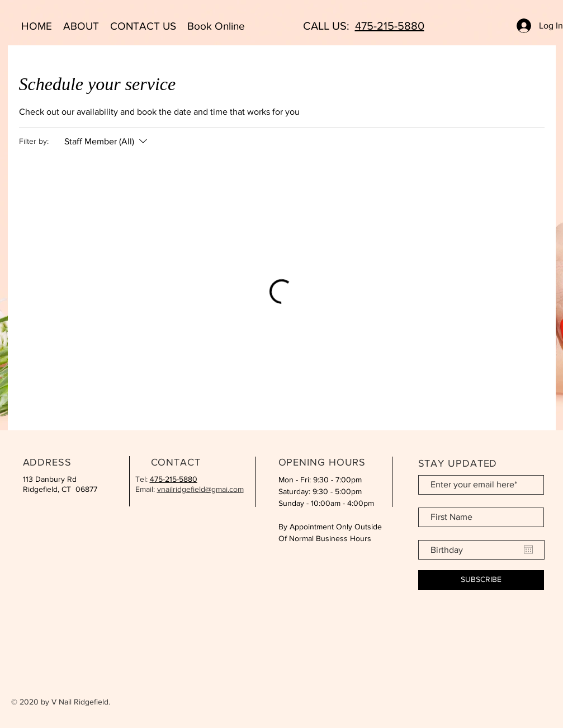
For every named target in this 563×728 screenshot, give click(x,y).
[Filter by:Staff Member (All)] (107, 142)
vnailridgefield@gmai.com (200, 489)
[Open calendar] (528, 549)
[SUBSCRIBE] (481, 580)
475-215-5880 (390, 26)
